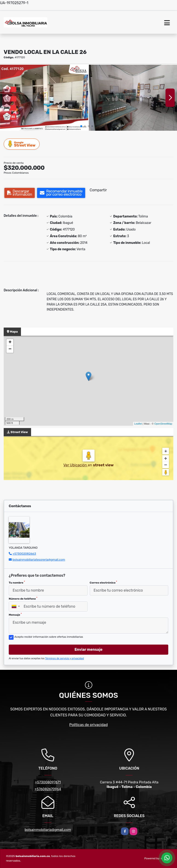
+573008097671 (48, 782)
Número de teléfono (23, 598)
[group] (44, 98)
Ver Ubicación (75, 465)
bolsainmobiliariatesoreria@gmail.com (39, 560)
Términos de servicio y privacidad (65, 658)
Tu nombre (17, 582)
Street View (22, 144)
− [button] (10, 349)
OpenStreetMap (163, 424)
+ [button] (10, 342)
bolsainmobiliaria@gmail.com (48, 830)
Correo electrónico (103, 582)
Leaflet (138, 424)
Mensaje (15, 615)
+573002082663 (24, 554)
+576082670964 (48, 789)
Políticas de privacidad (88, 725)
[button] (81, 126)
